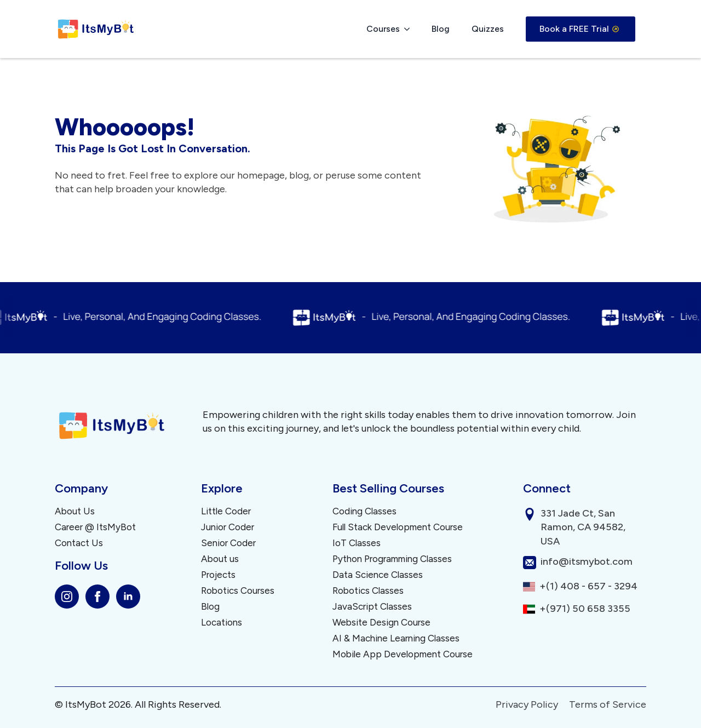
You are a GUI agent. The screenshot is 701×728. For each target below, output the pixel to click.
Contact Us (79, 543)
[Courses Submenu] (410, 29)
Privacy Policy (527, 704)
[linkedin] (128, 597)
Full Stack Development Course (398, 527)
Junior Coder (228, 527)
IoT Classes (357, 543)
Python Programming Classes (392, 559)
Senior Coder (228, 543)
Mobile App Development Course (403, 654)
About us (220, 559)
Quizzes (488, 29)
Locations (222, 623)
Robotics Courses (238, 591)
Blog (441, 29)
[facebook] (97, 597)
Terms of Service (608, 704)
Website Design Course (381, 623)
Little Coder (226, 511)
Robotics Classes (368, 591)
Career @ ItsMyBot (95, 527)
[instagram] (67, 597)
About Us (75, 511)
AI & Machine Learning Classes (396, 638)
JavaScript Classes (372, 607)
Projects (218, 575)
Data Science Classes (378, 575)
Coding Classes (364, 511)
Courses (383, 29)
